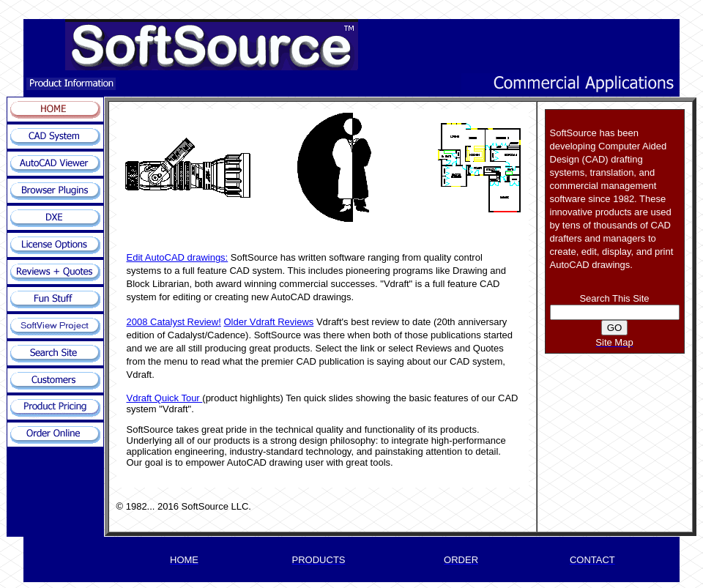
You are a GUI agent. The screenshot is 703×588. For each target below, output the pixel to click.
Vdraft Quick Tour (165, 398)
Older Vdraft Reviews (268, 322)
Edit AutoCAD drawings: (178, 257)
